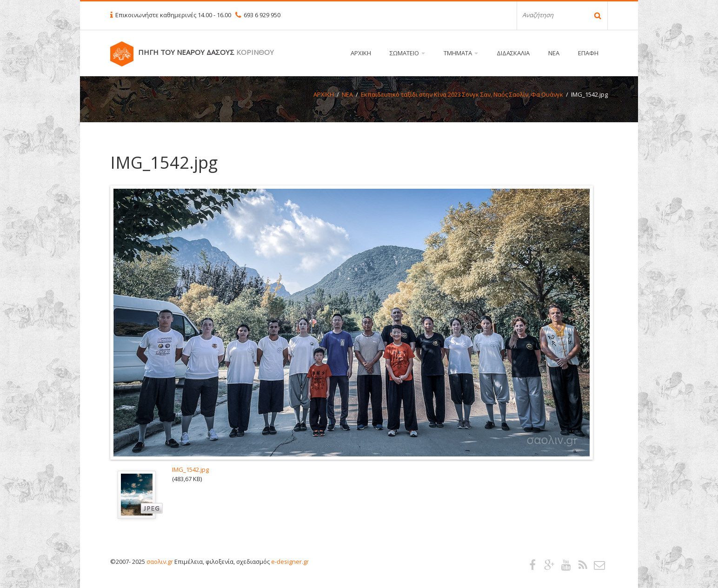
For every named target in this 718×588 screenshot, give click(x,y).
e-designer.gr (290, 562)
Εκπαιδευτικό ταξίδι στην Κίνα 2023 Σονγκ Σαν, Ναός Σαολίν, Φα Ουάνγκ (462, 94)
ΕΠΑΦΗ (588, 53)
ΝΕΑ (554, 53)
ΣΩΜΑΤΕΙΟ (407, 53)
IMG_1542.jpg (190, 469)
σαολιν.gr (160, 562)
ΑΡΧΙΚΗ (361, 53)
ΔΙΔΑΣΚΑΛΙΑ (513, 53)
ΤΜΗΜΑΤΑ (461, 53)
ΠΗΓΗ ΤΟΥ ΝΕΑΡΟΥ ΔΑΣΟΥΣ (206, 52)
